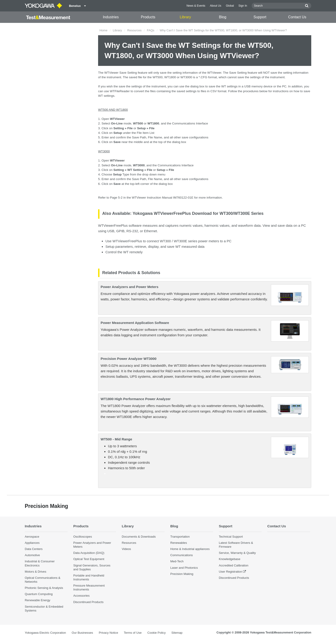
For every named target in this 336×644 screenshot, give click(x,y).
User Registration (231, 572)
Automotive (32, 555)
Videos (126, 549)
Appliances (32, 543)
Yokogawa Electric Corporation (45, 633)
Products (148, 17)
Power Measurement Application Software (135, 323)
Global (230, 6)
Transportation (180, 537)
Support (260, 17)
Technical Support (231, 537)
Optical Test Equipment (89, 559)
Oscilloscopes (83, 537)
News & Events (196, 6)
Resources (134, 30)
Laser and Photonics (184, 568)
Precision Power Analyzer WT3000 (129, 359)
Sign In (243, 6)
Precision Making (182, 574)
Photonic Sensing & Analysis (44, 588)
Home (103, 30)
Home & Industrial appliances (190, 549)
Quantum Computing (39, 594)
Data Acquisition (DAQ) (89, 553)
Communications (182, 555)
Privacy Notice (108, 633)
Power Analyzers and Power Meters (129, 287)
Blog (223, 17)
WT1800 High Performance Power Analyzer (136, 399)
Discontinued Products (88, 602)
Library (185, 17)
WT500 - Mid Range (116, 439)
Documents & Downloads (139, 537)
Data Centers (34, 549)
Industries (111, 17)
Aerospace (32, 537)
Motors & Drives (36, 572)
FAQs (151, 30)
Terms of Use (133, 633)
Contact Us (297, 17)
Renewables (179, 543)
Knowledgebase (230, 559)
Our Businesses (82, 633)
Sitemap (177, 633)
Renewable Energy (37, 600)
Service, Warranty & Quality (237, 553)
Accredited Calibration (234, 565)
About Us (216, 6)
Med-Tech (177, 561)
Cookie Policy (157, 633)
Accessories (81, 596)
